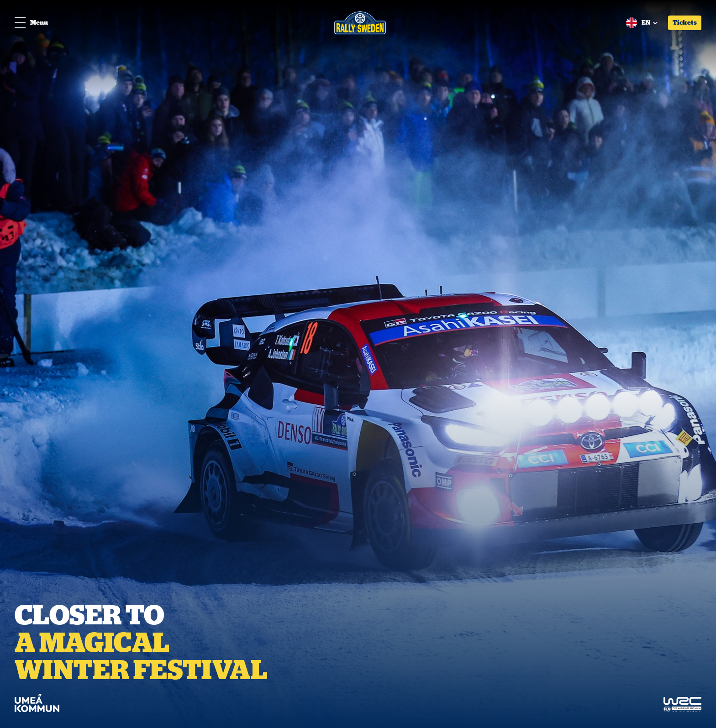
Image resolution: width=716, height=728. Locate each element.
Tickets (685, 22)
